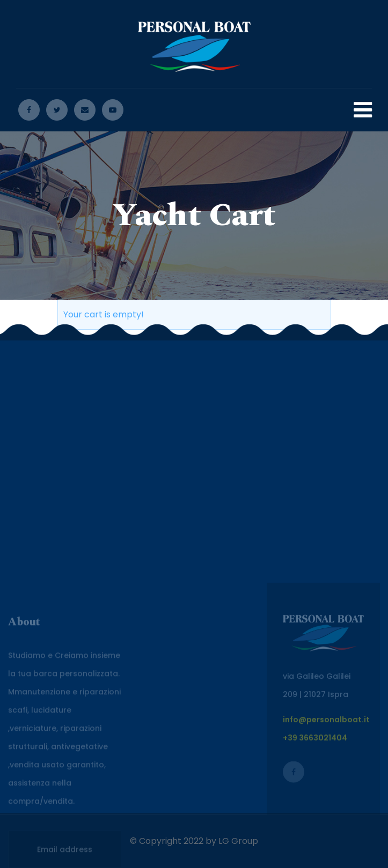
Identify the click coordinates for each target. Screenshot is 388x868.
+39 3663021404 (315, 789)
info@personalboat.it (326, 770)
